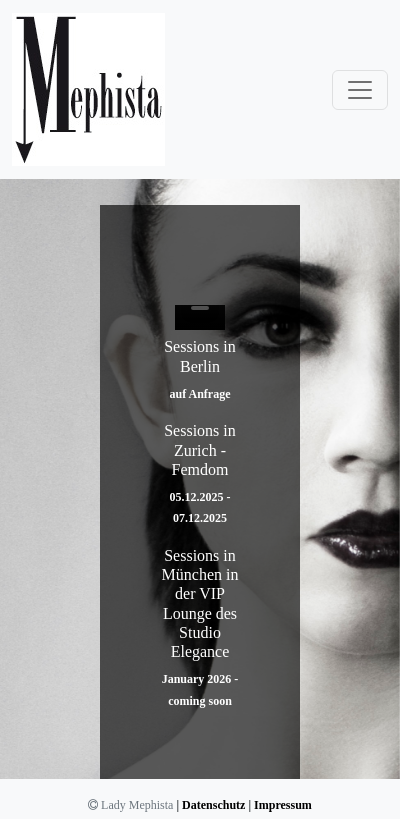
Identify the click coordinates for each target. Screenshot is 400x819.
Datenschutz (213, 805)
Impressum (283, 805)
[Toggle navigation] (360, 90)
